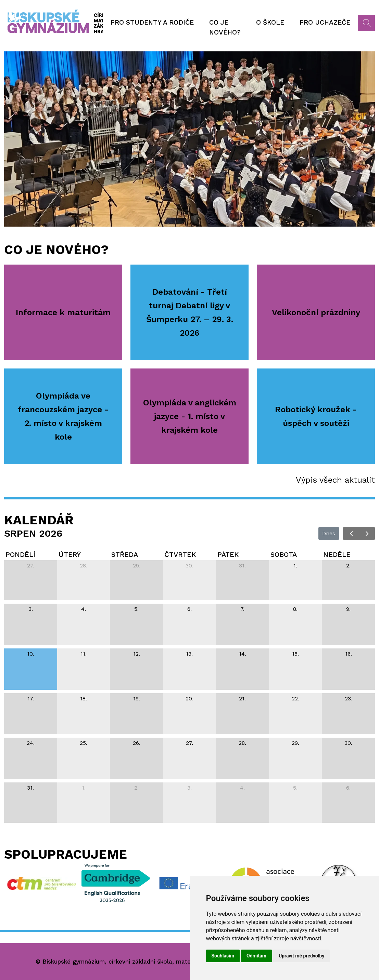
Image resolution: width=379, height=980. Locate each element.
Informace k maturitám (63, 312)
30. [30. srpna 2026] (348, 743)
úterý (70, 554)
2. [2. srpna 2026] (348, 566)
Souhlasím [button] (223, 956)
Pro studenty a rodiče (152, 22)
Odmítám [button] (256, 956)
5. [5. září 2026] (295, 788)
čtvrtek (180, 554)
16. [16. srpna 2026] (349, 654)
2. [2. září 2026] (136, 788)
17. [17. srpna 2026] (31, 699)
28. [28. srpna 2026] (242, 743)
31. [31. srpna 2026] (30, 788)
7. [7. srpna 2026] (242, 609)
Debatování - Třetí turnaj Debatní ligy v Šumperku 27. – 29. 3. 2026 (190, 312)
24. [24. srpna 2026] (31, 743)
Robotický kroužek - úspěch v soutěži (316, 416)
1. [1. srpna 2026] (295, 566)
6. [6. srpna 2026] (189, 609)
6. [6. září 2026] (348, 788)
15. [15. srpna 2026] (295, 654)
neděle (337, 554)
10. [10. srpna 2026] (31, 654)
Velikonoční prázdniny (316, 312)
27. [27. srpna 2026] (189, 743)
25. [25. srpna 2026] (84, 743)
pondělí (20, 554)
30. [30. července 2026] (189, 566)
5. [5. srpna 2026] (136, 609)
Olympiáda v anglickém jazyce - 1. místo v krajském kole (190, 416)
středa (125, 554)
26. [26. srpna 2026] (137, 743)
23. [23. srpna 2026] (349, 699)
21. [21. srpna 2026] (242, 699)
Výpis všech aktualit (335, 480)
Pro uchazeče (325, 22)
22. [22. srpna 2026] (295, 699)
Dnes (329, 533)
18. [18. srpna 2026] (84, 699)
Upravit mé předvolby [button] (301, 956)
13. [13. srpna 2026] (189, 654)
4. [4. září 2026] (242, 788)
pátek (228, 554)
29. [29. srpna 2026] (295, 743)
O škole (270, 22)
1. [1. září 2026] (84, 788)
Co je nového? (225, 27)
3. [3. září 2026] (189, 788)
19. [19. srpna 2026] (137, 699)
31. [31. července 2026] (242, 566)
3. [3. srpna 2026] (31, 609)
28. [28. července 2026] (84, 566)
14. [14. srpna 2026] (243, 654)
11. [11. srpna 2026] (84, 654)
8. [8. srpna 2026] (295, 609)
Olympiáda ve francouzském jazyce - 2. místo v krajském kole (63, 416)
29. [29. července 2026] (137, 566)
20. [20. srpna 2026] (189, 699)
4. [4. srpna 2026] (84, 609)
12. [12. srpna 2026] (137, 654)
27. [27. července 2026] (31, 566)
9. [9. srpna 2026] (348, 609)
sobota (284, 554)
